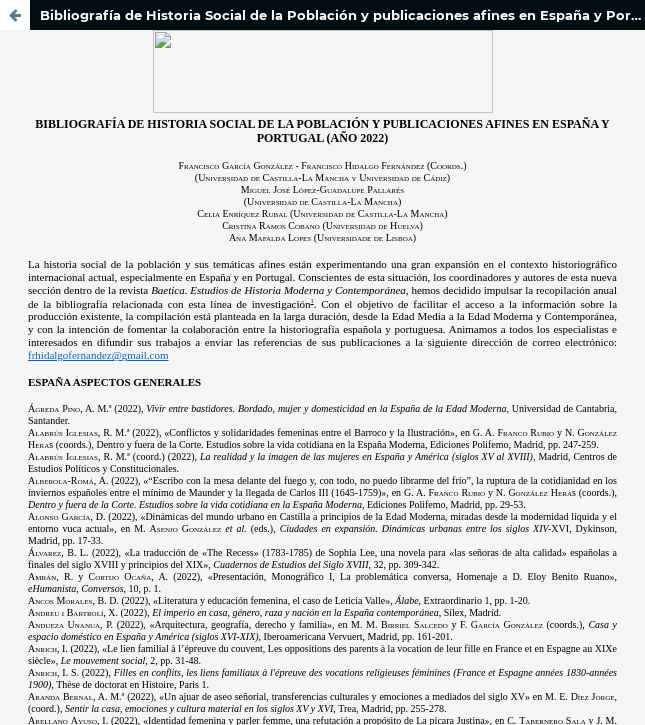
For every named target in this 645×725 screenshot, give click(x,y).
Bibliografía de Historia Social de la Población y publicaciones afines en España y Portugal (342, 15)
